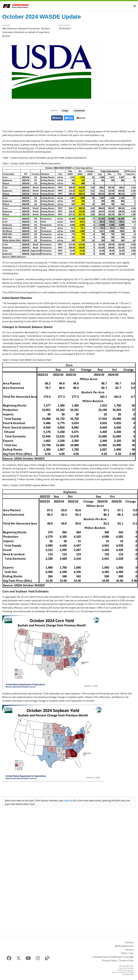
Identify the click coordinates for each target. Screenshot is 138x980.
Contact (129, 942)
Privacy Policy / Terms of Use (118, 961)
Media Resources (124, 946)
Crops (65, 111)
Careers (129, 950)
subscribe (68, 801)
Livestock (79, 111)
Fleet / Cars (127, 953)
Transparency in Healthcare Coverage (113, 957)
